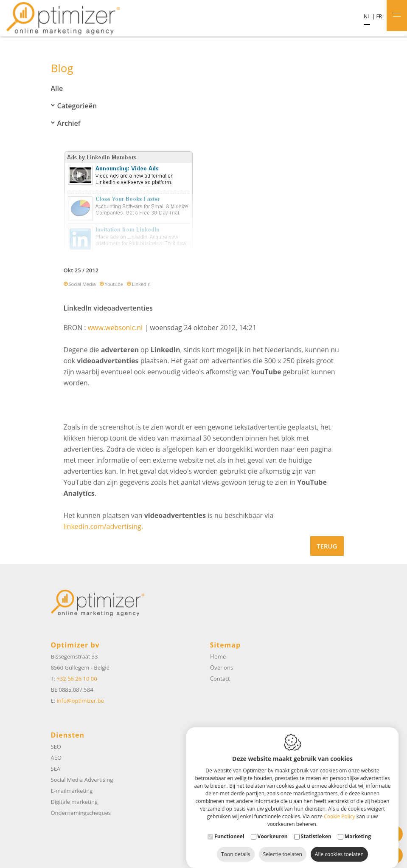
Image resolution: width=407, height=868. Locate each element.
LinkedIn (141, 284)
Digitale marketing (74, 802)
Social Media (82, 284)
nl (367, 17)
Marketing (358, 828)
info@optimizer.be (80, 701)
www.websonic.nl (115, 328)
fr (379, 17)
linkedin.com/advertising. (103, 526)
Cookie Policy (339, 808)
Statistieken (316, 828)
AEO (56, 758)
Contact (220, 679)
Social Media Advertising (82, 780)
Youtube (114, 284)
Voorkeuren (273, 828)
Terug (327, 546)
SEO (56, 746)
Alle (57, 88)
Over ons (222, 667)
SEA (56, 769)
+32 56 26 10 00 (77, 679)
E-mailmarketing (72, 791)
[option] (204, 204)
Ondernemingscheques (81, 813)
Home (218, 656)
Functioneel (229, 828)
